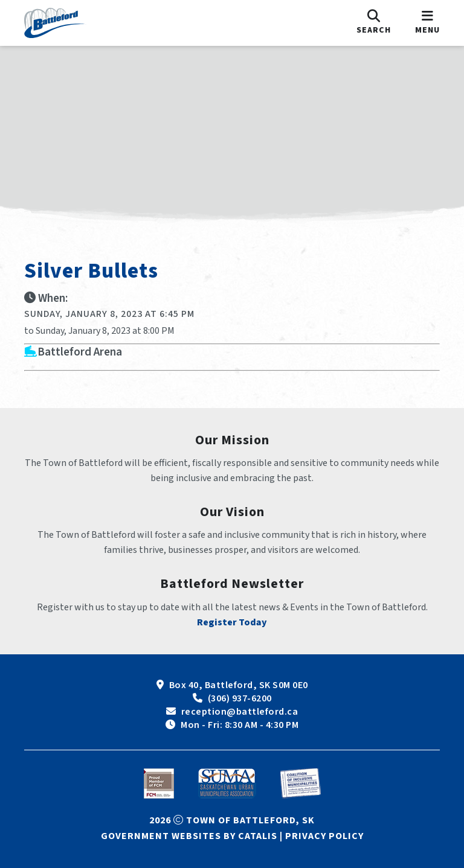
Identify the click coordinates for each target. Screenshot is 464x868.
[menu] (427, 23)
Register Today (232, 622)
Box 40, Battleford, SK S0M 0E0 (239, 685)
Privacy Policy (324, 836)
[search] (374, 23)
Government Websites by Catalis (189, 836)
